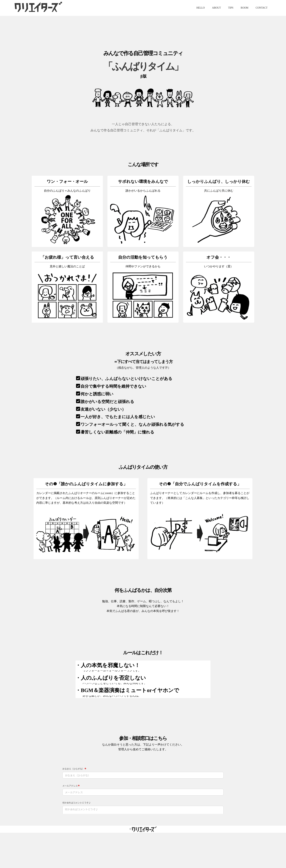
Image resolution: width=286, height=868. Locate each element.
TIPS (231, 8)
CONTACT (262, 8)
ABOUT (217, 8)
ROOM (245, 8)
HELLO (201, 8)
